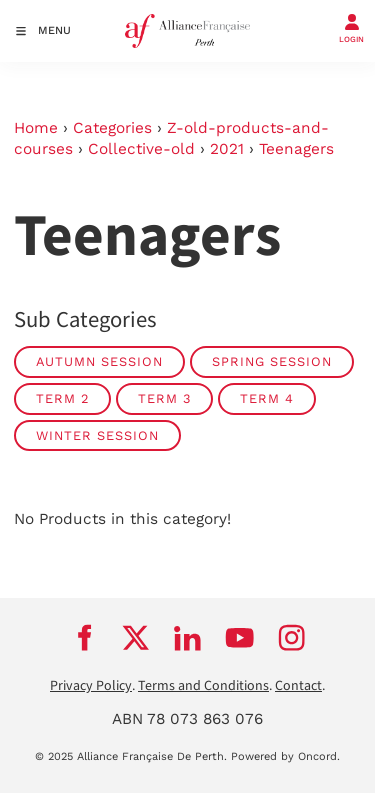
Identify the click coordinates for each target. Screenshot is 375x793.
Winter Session (97, 435)
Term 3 (164, 398)
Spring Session (272, 361)
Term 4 (267, 398)
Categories (112, 128)
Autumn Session (99, 361)
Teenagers (296, 149)
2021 (227, 149)
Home (36, 128)
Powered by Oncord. (285, 756)
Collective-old (141, 149)
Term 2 (62, 398)
